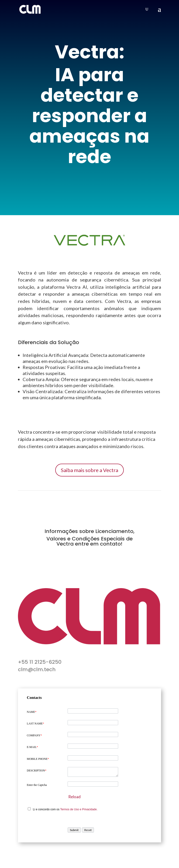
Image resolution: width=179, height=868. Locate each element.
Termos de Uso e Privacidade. (79, 809)
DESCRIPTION (37, 771)
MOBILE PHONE (38, 759)
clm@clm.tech (37, 669)
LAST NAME (35, 724)
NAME (32, 712)
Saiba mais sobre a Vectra (89, 470)
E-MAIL (32, 747)
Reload (74, 797)
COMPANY (34, 735)
